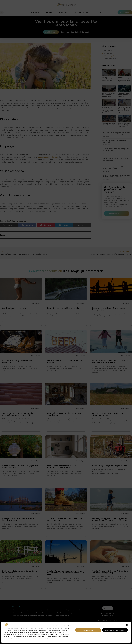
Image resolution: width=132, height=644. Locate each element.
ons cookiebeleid (37, 638)
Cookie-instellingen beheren (115, 630)
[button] (127, 625)
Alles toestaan (88, 630)
